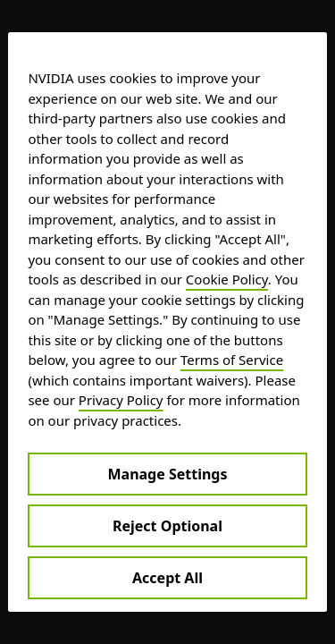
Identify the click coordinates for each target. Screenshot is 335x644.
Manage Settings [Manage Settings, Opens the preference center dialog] (167, 474)
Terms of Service (232, 360)
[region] (167, 322)
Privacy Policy (121, 400)
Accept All (167, 578)
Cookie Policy (227, 279)
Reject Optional (167, 526)
